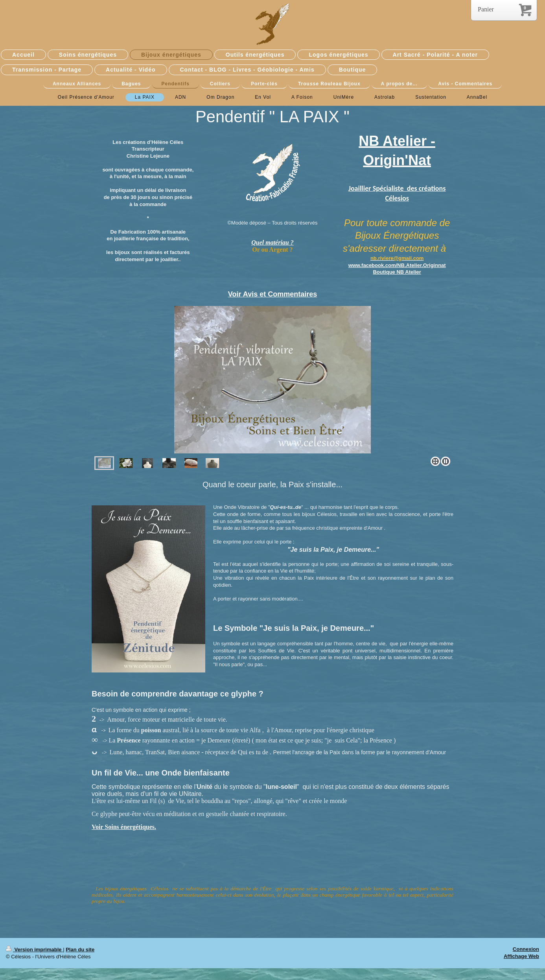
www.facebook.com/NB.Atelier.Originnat (397, 265)
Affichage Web (521, 956)
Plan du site (80, 950)
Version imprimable (34, 950)
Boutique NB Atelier (397, 272)
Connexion (526, 949)
